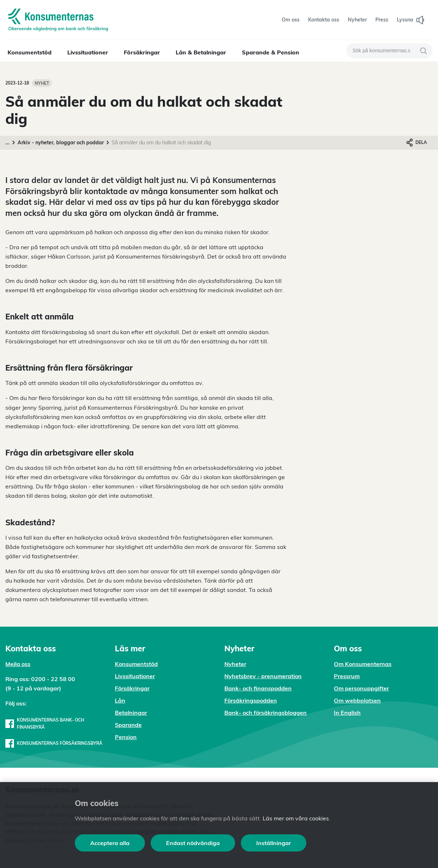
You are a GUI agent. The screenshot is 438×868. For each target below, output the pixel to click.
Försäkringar (142, 52)
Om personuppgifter (361, 688)
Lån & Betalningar (201, 52)
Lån (120, 700)
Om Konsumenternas (363, 664)
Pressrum (347, 676)
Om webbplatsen (357, 700)
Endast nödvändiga (193, 843)
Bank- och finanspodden (258, 688)
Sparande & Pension (271, 52)
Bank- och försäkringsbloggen (266, 713)
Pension (126, 737)
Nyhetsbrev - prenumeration (263, 676)
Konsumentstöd (30, 52)
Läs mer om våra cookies (296, 818)
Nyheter (235, 664)
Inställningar (274, 843)
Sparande (128, 725)
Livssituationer (88, 52)
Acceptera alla (110, 843)
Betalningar (131, 713)
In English (347, 713)
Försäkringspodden (251, 700)
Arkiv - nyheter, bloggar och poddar (61, 143)
